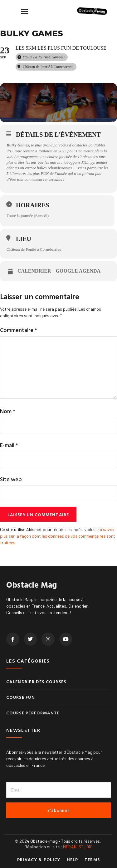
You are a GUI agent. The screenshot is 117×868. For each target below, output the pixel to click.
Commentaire (19, 330)
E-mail (9, 445)
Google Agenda (78, 271)
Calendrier (34, 271)
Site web (11, 479)
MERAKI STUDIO (78, 847)
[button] (25, 11)
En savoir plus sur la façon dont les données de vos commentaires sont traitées (58, 536)
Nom (8, 411)
